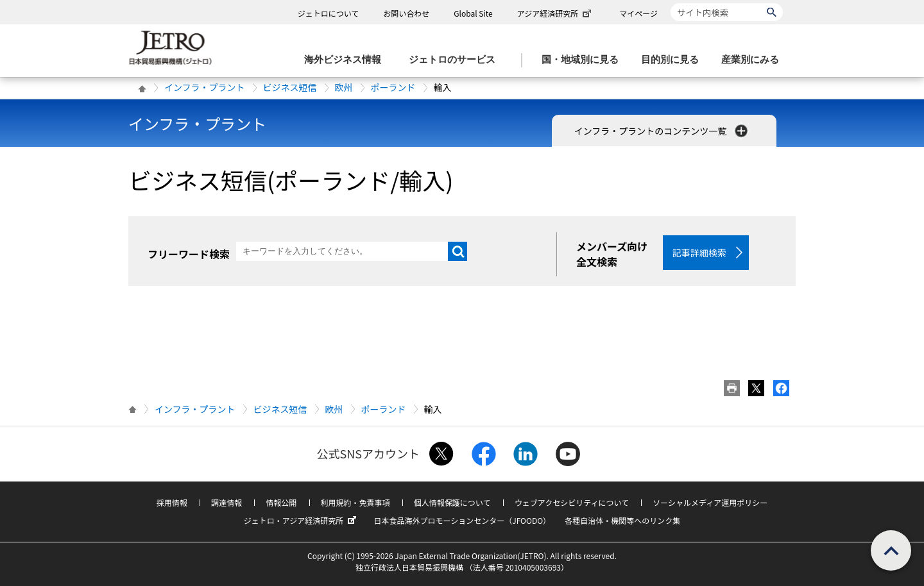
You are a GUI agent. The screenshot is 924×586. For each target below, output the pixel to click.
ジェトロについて (329, 13)
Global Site (473, 13)
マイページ (638, 13)
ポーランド (393, 87)
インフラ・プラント (205, 87)
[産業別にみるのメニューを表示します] (754, 60)
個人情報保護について (452, 502)
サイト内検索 (670, 3)
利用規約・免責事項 (355, 502)
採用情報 (172, 502)
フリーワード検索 (189, 254)
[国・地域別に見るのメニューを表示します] (584, 60)
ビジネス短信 (290, 87)
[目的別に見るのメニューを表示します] (674, 60)
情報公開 (281, 502)
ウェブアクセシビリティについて (572, 502)
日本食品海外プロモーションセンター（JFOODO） (462, 520)
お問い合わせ (406, 13)
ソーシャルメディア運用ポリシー (710, 502)
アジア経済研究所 (556, 13)
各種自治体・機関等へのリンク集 (622, 520)
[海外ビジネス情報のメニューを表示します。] (346, 60)
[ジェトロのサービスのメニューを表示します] (456, 60)
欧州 (344, 87)
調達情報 (227, 502)
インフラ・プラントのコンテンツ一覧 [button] (663, 131)
